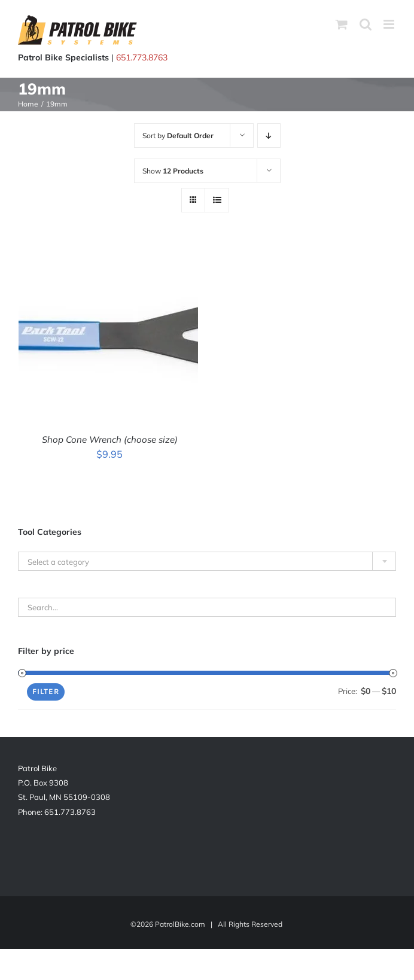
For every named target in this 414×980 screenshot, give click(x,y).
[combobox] (207, 561)
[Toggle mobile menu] (390, 24)
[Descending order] (269, 136)
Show (173, 171)
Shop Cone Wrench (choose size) (110, 439)
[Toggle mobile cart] (342, 24)
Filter (46, 691)
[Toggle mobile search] (366, 24)
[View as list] (217, 200)
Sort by (178, 136)
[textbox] (207, 562)
